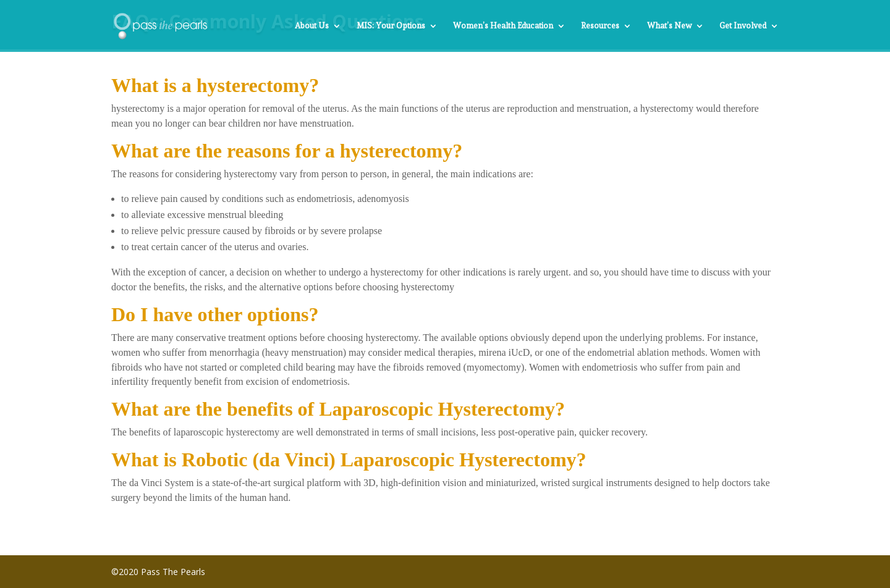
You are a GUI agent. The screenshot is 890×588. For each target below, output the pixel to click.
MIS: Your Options (391, 26)
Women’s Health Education (503, 26)
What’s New (669, 26)
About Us (312, 26)
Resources (600, 26)
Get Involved (743, 26)
